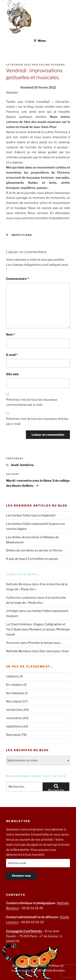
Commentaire (17, 279)
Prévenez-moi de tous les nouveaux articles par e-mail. (37, 421)
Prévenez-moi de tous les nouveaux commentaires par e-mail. (32, 402)
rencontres (14, 718)
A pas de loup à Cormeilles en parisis (32, 559)
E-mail (12, 355)
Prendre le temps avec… (45, 643)
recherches (14, 710)
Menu (40, 41)
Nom (11, 335)
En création (14, 685)
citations (12, 676)
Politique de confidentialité (29, 965)
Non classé (14, 701)
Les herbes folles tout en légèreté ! (31, 515)
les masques (15, 693)
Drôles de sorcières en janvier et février (34, 550)
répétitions (22, 235)
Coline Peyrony (52, 65)
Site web (12, 374)
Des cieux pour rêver (54, 651)
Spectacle (13, 735)
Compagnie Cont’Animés (24, 931)
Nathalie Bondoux (19, 651)
